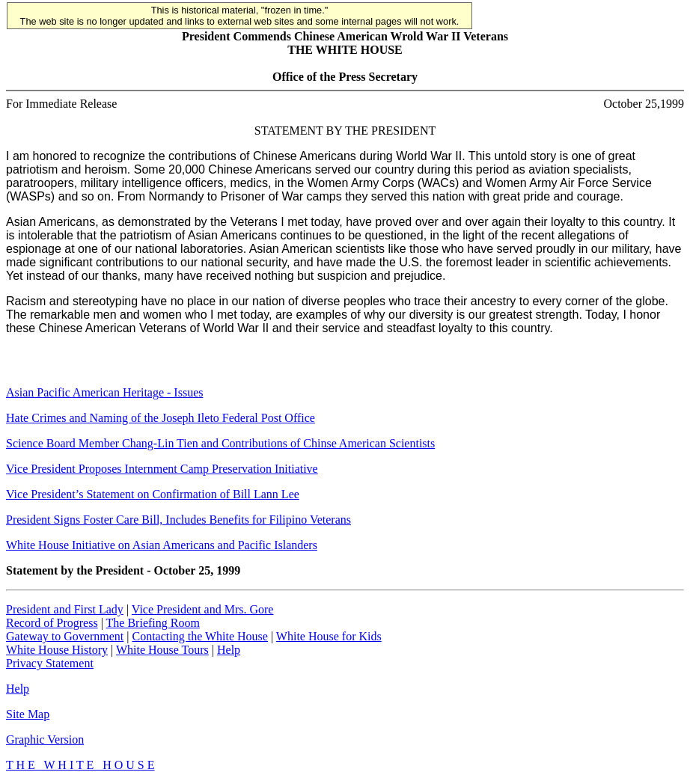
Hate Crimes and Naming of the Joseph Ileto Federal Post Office (161, 418)
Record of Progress (52, 623)
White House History (57, 650)
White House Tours (162, 650)
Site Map (28, 714)
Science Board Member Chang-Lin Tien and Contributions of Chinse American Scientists (220, 443)
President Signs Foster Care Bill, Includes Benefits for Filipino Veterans (178, 520)
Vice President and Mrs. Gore (203, 609)
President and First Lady (65, 609)
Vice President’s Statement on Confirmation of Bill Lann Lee (153, 494)
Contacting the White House (199, 636)
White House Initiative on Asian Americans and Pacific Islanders (162, 545)
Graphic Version (45, 739)
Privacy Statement (50, 663)
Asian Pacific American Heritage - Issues (104, 392)
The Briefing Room (153, 623)
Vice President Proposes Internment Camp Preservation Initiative (162, 469)
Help (229, 650)
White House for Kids (329, 636)
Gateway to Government (65, 636)
